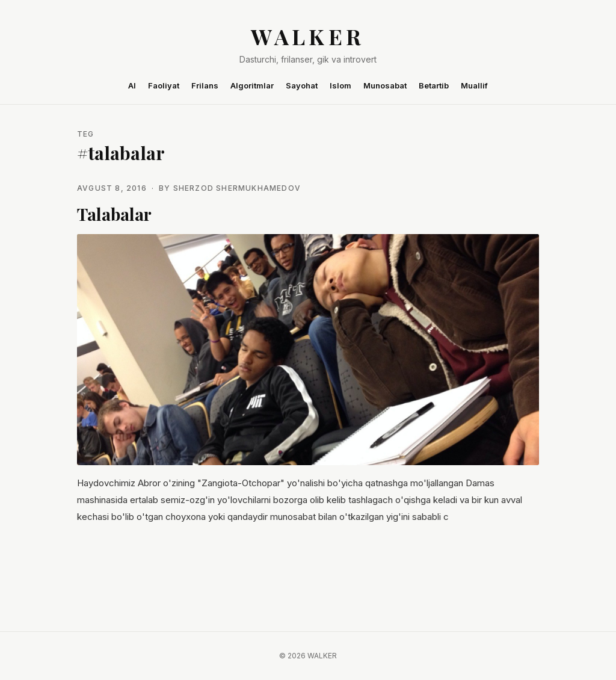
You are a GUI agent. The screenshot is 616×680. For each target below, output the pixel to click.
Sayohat (302, 85)
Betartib (434, 85)
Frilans (205, 85)
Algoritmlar (252, 85)
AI (132, 85)
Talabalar (114, 214)
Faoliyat (164, 85)
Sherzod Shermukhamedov (237, 188)
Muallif (474, 85)
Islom (340, 85)
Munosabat (385, 85)
